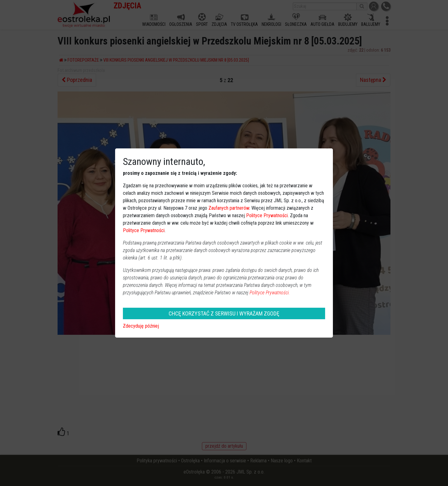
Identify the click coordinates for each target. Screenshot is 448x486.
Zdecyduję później (141, 326)
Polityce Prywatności (267, 215)
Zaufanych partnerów (229, 208)
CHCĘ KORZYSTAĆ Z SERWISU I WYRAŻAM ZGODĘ (224, 313)
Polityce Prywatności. (270, 293)
